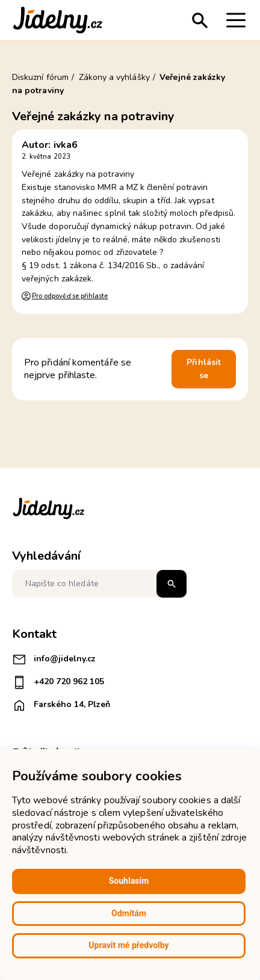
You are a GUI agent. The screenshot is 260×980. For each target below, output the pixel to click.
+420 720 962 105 (58, 682)
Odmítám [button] (129, 913)
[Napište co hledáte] (99, 584)
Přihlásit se (204, 369)
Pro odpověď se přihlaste (70, 296)
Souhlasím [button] (129, 881)
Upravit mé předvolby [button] (128, 945)
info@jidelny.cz (54, 660)
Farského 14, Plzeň (61, 705)
